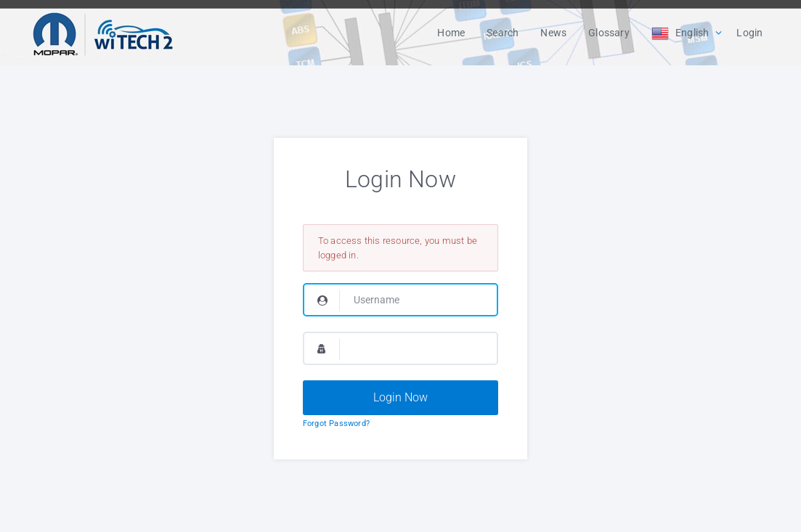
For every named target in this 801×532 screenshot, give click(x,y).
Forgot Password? (336, 423)
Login (749, 33)
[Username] (400, 300)
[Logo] (103, 33)
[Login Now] (400, 398)
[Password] (400, 348)
